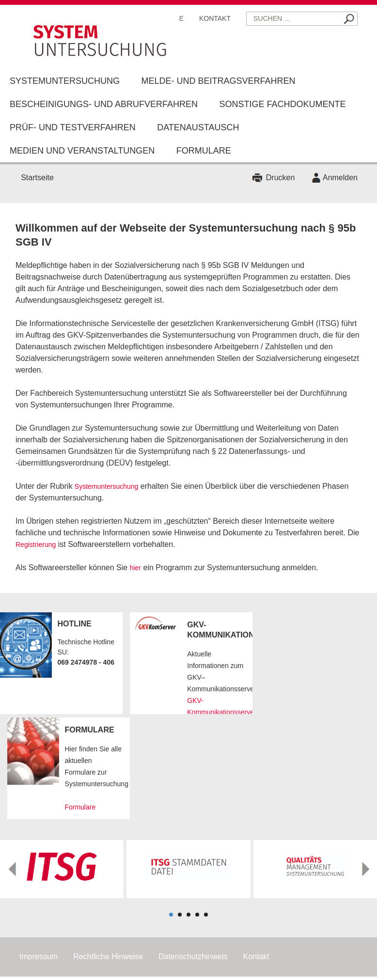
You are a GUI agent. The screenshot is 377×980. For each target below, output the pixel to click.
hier (135, 568)
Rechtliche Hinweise (108, 957)
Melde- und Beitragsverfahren (218, 81)
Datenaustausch (198, 127)
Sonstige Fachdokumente (283, 104)
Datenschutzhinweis (193, 957)
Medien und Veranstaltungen (82, 151)
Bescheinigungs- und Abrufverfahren (104, 104)
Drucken (281, 178)
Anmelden (340, 178)
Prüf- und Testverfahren (73, 127)
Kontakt (215, 18)
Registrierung (36, 544)
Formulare (204, 151)
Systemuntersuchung (65, 81)
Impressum (39, 957)
